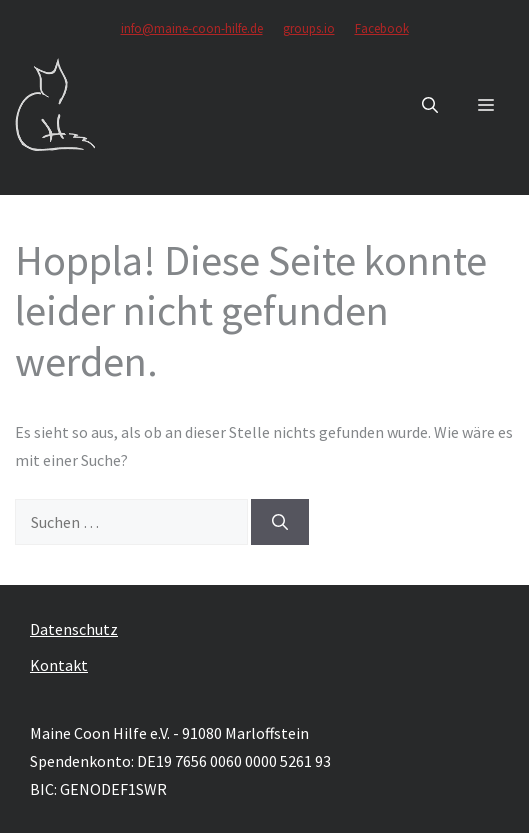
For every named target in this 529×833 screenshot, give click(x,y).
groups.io (309, 28)
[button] (430, 105)
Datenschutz (74, 629)
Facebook (382, 28)
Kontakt (59, 665)
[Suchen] (280, 522)
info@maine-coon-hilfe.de (192, 28)
